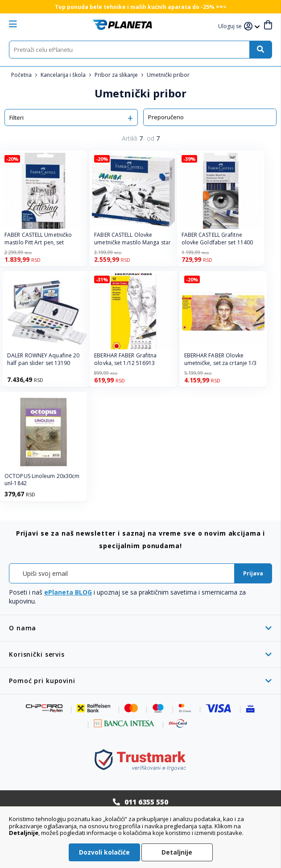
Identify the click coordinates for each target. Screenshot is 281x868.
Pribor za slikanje (117, 75)
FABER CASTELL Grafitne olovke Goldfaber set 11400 (217, 239)
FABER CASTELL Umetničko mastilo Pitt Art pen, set (38, 239)
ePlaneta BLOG (68, 592)
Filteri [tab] (17, 117)
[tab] (140, 628)
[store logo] (122, 25)
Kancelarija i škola (64, 75)
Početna (22, 75)
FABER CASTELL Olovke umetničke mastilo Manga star (132, 239)
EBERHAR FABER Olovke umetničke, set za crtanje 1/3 (221, 359)
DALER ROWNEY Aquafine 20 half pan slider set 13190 (43, 359)
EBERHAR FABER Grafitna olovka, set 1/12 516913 (125, 359)
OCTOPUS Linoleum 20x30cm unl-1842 (42, 480)
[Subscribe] (253, 573)
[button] (231, 27)
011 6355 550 (146, 802)
